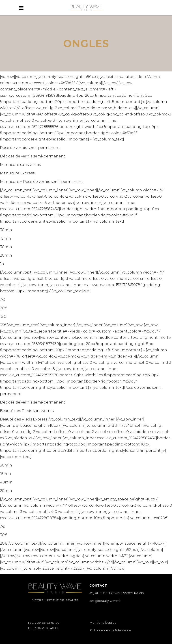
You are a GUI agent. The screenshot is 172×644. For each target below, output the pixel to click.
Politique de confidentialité (110, 630)
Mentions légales (103, 623)
